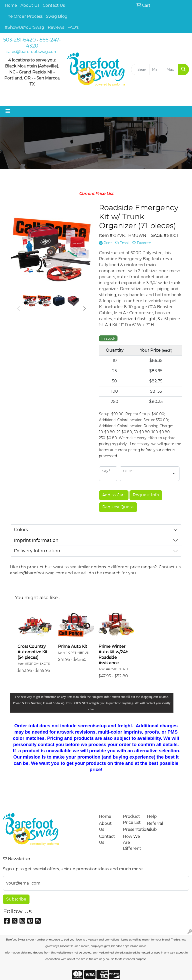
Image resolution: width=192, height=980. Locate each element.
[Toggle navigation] (8, 111)
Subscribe (16, 899)
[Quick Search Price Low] (157, 69)
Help (152, 816)
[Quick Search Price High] (171, 69)
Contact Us (54, 5)
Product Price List (132, 819)
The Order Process (24, 16)
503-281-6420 (19, 40)
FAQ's (73, 27)
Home (11, 5)
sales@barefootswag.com (32, 52)
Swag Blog (57, 16)
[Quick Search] (140, 69)
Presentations (132, 829)
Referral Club (155, 826)
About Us (30, 5)
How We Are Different (132, 842)
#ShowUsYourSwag (24, 27)
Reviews (56, 27)
